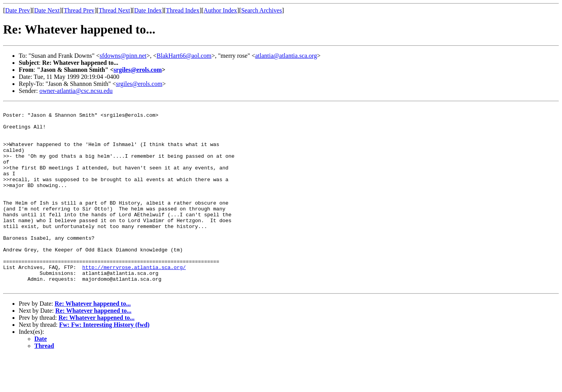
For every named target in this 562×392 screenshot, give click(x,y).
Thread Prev (79, 10)
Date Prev (18, 10)
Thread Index (183, 10)
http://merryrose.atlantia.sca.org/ (134, 300)
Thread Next (114, 10)
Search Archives (261, 10)
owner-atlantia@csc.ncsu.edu (76, 91)
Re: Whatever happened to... (93, 340)
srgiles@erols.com (138, 70)
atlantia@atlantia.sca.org (286, 56)
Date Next (47, 10)
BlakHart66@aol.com (184, 56)
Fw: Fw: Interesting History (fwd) (105, 361)
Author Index (221, 10)
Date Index (148, 10)
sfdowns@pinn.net (123, 56)
